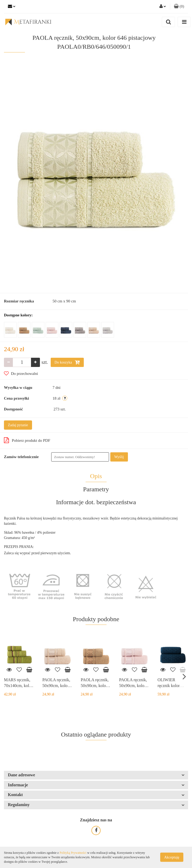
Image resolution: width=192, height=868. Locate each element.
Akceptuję (172, 857)
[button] (179, 7)
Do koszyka (67, 362)
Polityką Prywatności (73, 853)
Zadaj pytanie (18, 425)
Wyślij (119, 457)
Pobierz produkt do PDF (27, 440)
